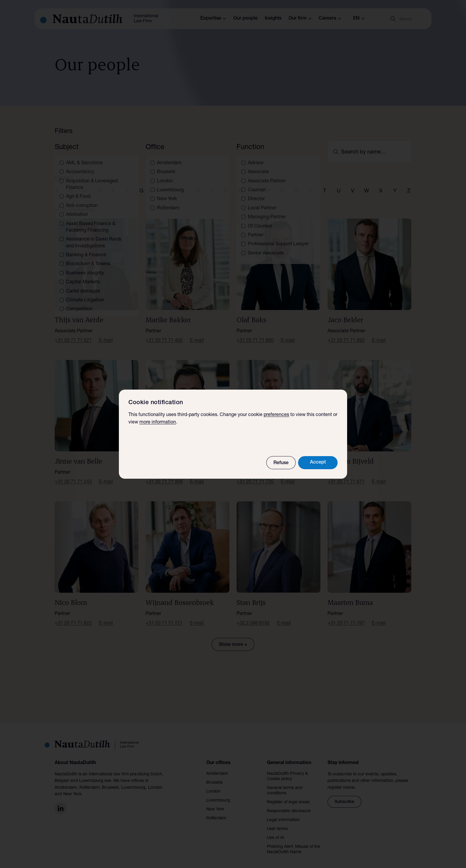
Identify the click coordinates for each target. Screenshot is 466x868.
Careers (330, 19)
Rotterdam (216, 811)
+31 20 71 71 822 (73, 617)
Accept (318, 463)
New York (215, 802)
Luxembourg (218, 793)
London (213, 785)
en (359, 19)
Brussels (214, 776)
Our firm (300, 19)
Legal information (283, 813)
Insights (273, 19)
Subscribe (344, 795)
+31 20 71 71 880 (255, 334)
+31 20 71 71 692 (346, 334)
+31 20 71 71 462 (164, 334)
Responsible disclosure (289, 804)
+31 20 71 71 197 (346, 617)
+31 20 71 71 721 (164, 617)
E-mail (106, 334)
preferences (276, 415)
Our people (245, 19)
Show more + (233, 638)
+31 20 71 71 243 (73, 475)
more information (158, 423)
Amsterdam (217, 767)
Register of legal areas (288, 795)
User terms (277, 822)
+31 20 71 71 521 (73, 334)
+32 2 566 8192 (253, 617)
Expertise (213, 19)
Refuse (281, 463)
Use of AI (275, 831)
